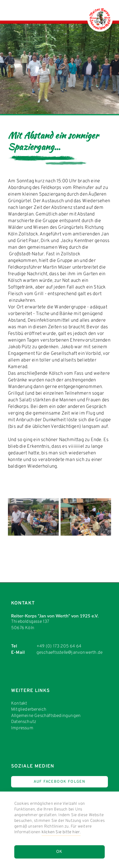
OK (60, 852)
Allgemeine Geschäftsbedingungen (46, 716)
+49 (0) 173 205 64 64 (59, 646)
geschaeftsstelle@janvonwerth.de (69, 653)
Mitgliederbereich (29, 710)
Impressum (22, 728)
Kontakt (19, 704)
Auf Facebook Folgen (60, 782)
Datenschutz (24, 722)
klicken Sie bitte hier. (61, 832)
